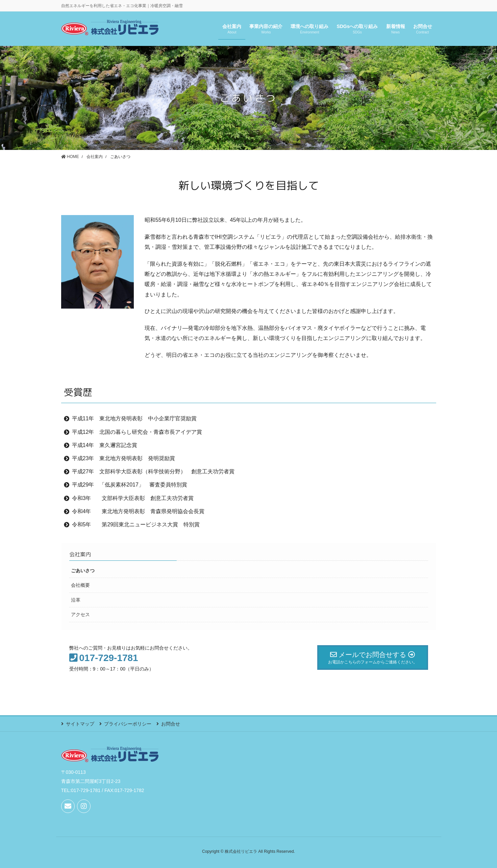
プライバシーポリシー (128, 724)
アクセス (80, 614)
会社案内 (80, 554)
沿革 (76, 600)
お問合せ (171, 724)
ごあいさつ (83, 571)
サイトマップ (80, 724)
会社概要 (80, 585)
